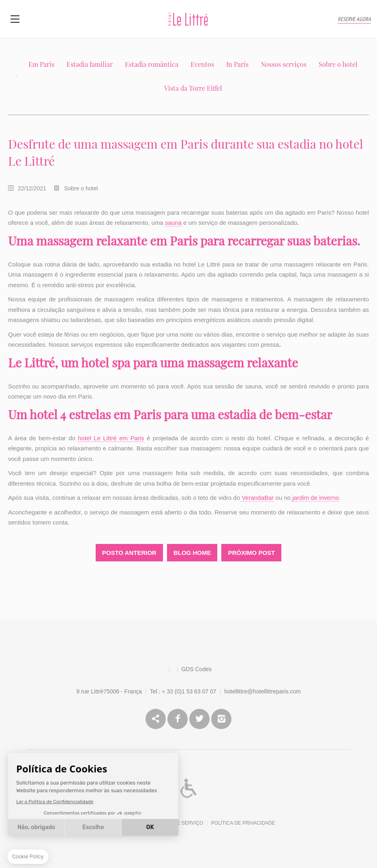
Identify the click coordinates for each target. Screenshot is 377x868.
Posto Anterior (129, 553)
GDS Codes (196, 669)
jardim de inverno (315, 498)
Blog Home (192, 553)
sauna (173, 223)
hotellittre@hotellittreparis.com (262, 691)
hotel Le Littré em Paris (111, 438)
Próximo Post (251, 553)
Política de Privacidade (243, 823)
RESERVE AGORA (354, 19)
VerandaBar (257, 498)
